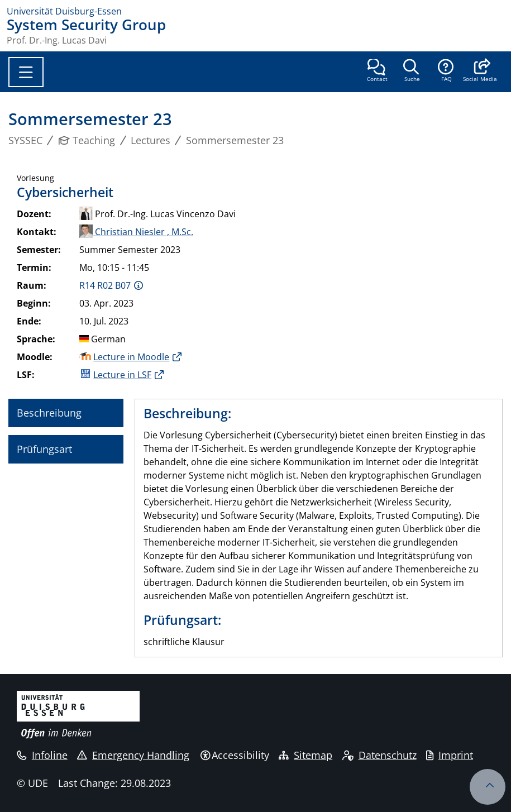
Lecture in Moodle (131, 357)
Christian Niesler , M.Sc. (136, 232)
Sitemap (305, 755)
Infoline (42, 755)
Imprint (450, 755)
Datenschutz (379, 755)
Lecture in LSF (122, 375)
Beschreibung (49, 413)
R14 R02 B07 (105, 285)
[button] (480, 71)
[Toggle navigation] (26, 72)
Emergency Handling (133, 755)
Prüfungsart (44, 449)
